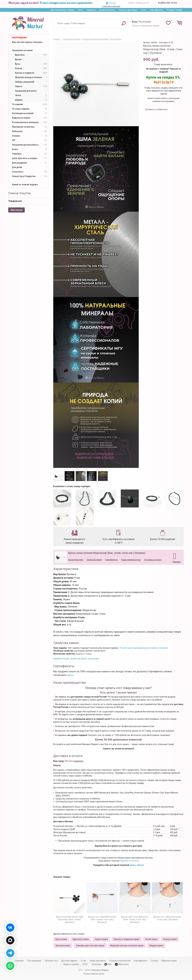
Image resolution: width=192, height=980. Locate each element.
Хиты (81, 10)
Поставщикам (34, 961)
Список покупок (20, 193)
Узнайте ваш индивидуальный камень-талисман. (144, 648)
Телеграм (96, 964)
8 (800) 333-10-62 (168, 3)
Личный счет (51, 961)
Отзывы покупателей (120, 961)
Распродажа (19, 38)
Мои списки (16, 210)
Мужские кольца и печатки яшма (127, 946)
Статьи (154, 961)
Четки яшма (151, 939)
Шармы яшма (156, 946)
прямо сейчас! (137, 865)
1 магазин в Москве (111, 6)
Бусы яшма (61, 939)
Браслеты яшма (81, 939)
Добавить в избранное (156, 109)
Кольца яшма (170, 939)
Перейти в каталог (129, 861)
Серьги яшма (101, 939)
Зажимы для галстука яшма (90, 946)
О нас (143, 10)
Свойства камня (94, 560)
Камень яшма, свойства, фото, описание (76, 659)
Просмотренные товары (62, 10)
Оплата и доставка (128, 10)
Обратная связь (169, 961)
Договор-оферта (69, 961)
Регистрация (145, 22)
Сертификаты (157, 10)
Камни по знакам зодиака (25, 184)
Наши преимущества (131, 560)
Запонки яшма (63, 946)
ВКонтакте (122, 964)
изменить (79, 761)
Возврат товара (175, 10)
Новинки (91, 10)
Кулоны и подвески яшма (126, 939)
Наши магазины (107, 10)
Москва (112, 3)
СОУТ (85, 964)
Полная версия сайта (94, 974)
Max (108, 964)
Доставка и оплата (153, 560)
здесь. (71, 675)
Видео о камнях (71, 964)
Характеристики (76, 560)
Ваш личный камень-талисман (27, 42)
